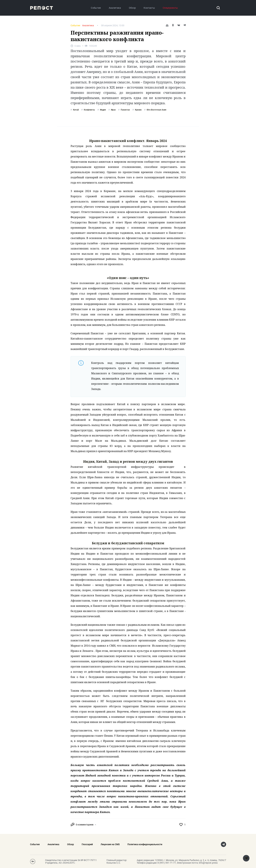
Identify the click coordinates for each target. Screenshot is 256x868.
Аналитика (115, 8)
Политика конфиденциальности (145, 844)
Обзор (132, 8)
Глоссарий (87, 844)
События (96, 8)
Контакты (149, 8)
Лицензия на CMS (110, 844)
